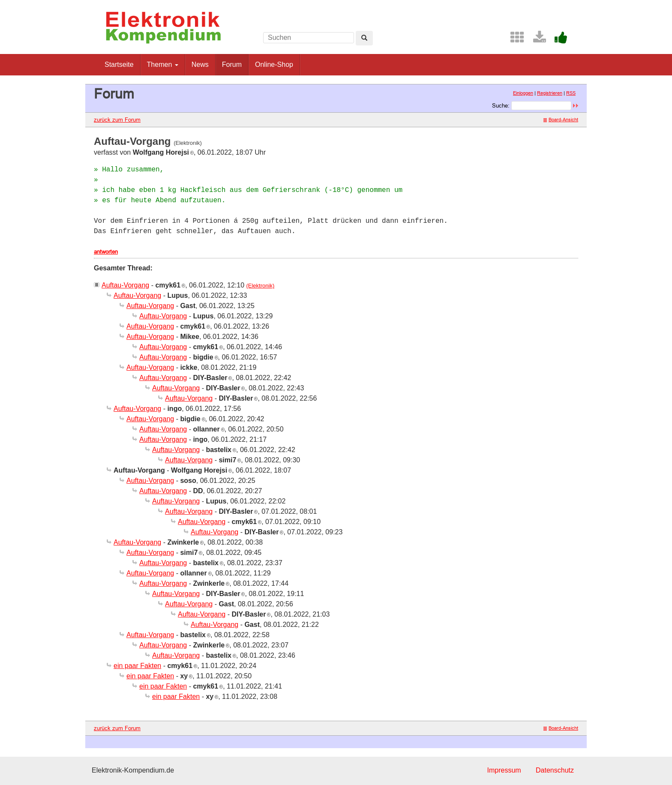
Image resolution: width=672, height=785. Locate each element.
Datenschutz (555, 770)
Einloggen (523, 93)
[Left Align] (364, 38)
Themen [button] (163, 64)
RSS (571, 93)
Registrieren (550, 93)
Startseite (119, 64)
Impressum (504, 770)
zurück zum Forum (117, 120)
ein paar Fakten (137, 666)
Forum (232, 64)
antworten (106, 252)
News (200, 64)
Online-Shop (274, 64)
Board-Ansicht (561, 120)
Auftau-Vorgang (125, 285)
